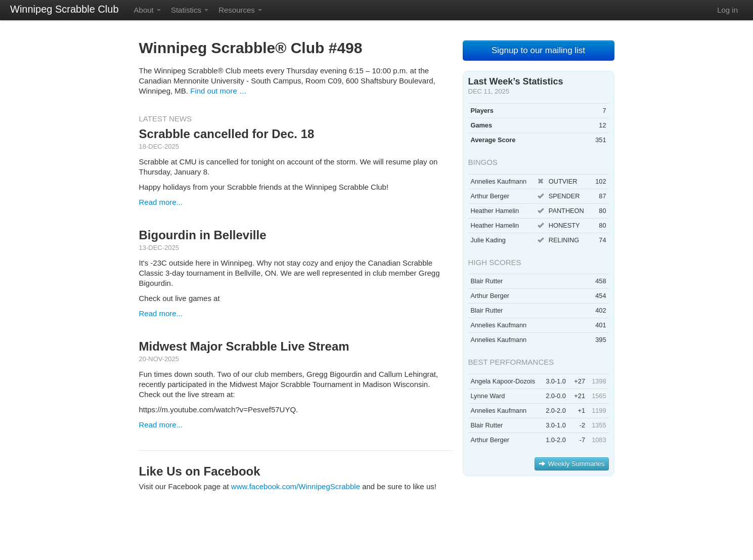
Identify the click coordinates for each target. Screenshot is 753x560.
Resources (240, 10)
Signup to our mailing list (538, 50)
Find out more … (218, 91)
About (147, 10)
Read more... (161, 202)
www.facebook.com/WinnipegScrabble (296, 486)
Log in (727, 10)
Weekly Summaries (572, 464)
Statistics (190, 10)
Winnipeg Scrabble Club (64, 9)
